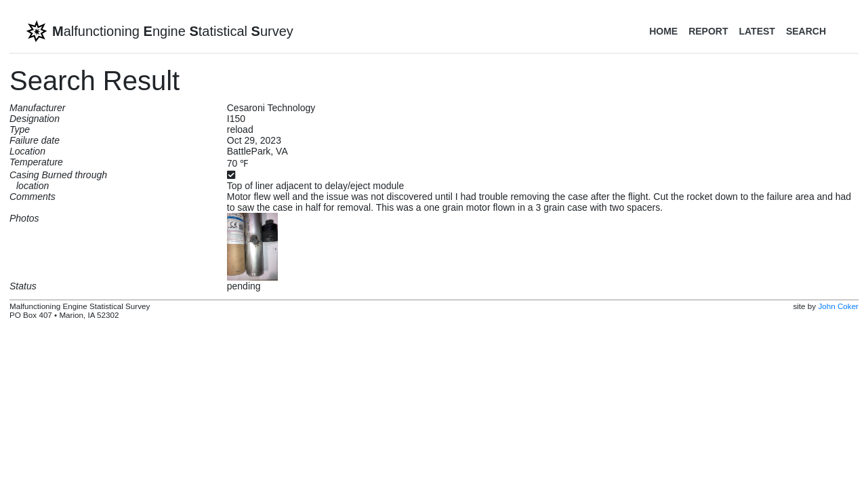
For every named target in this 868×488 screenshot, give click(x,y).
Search (806, 31)
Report (708, 31)
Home (663, 31)
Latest (757, 31)
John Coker (838, 306)
